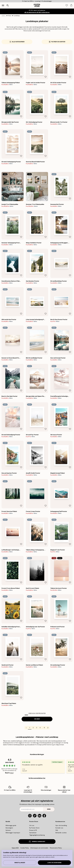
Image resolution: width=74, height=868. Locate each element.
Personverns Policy (56, 848)
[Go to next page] (48, 728)
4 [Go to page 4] (40, 728)
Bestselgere (9, 828)
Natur (10, 16)
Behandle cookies (61, 833)
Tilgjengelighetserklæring (37, 835)
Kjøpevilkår (15, 848)
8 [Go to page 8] (44, 728)
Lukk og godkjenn (54, 863)
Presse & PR (33, 830)
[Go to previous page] (26, 728)
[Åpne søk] (8, 5)
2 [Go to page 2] (33, 728)
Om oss (32, 825)
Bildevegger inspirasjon (13, 833)
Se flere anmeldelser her (37, 778)
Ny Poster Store (34, 828)
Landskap (17, 16)
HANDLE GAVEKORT (37, 842)
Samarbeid (33, 833)
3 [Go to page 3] (37, 728)
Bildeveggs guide (11, 825)
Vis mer (37, 719)
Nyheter (8, 830)
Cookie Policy (25, 848)
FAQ (57, 830)
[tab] (67, 5)
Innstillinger (20, 863)
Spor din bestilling (61, 825)
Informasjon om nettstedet (39, 848)
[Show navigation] (3, 5)
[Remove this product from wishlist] (21, 77)
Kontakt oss (59, 828)
